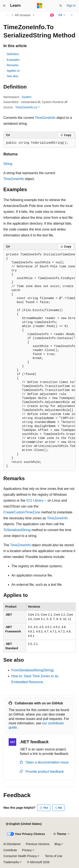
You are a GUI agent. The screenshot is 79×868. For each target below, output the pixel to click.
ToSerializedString (17, 530)
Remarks (13, 65)
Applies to (13, 71)
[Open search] (61, 6)
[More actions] (72, 15)
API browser (23, 15)
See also (12, 76)
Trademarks (11, 862)
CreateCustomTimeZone (22, 512)
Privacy (27, 850)
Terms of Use (54, 856)
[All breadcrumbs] (7, 15)
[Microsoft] (40, 6)
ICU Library (35, 500)
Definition (13, 54)
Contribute (10, 850)
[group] (39, 360)
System (27, 97)
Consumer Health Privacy (20, 856)
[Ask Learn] (52, 15)
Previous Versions (37, 844)
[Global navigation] (4, 6)
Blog (58, 844)
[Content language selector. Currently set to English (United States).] (24, 824)
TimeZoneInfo (45, 118)
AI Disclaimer (12, 844)
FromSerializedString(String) (33, 670)
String (8, 164)
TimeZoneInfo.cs (26, 107)
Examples (13, 60)
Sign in (71, 5)
